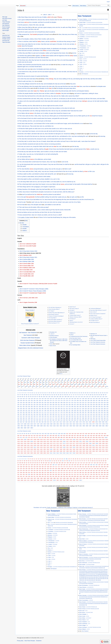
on (62, 20)
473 (43, 418)
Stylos (71, 320)
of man (80, 101)
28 (90, 21)
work (46, 108)
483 (70, 418)
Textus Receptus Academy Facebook (29, 324)
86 (96, 382)
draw (55, 146)
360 (105, 410)
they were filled (27, 53)
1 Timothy (81, 50)
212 (72, 402)
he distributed (55, 49)
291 (102, 406)
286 (88, 406)
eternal (49, 174)
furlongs (51, 79)
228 (24, 404)
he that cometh (49, 124)
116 (19, 386)
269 (43, 406)
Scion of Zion (93, 312)
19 (107, 19)
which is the (51, 17)
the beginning (58, 199)
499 (21, 420)
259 (107, 404)
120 (34, 386)
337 (43, 410)
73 (56, 382)
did (53, 60)
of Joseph (43, 141)
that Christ (44, 212)
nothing (47, 197)
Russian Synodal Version (27, 343)
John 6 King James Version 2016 (28, 251)
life (69, 101)
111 (90, 384)
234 (40, 404)
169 (48, 400)
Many (21, 189)
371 (43, 412)
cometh (92, 149)
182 (83, 400)
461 (102, 416)
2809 (41, 426)
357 (97, 410)
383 (75, 412)
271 (48, 406)
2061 (106, 422)
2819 (74, 426)
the (38, 17)
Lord (77, 91)
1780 (84, 422)
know (64, 141)
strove (31, 169)
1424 (71, 422)
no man (45, 202)
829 (29, 422)
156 (105, 399)
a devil (59, 215)
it (74, 189)
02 (20, 434)
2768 (103, 424)
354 (88, 410)
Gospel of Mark (82, 23)
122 (41, 386)
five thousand (29, 46)
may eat (36, 29)
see (31, 194)
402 (34, 414)
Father (106, 101)
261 (21, 406)
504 (34, 420)
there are (24, 199)
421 (86, 414)
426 (99, 414)
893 (45, 422)
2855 (84, 426)
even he (64, 182)
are (63, 41)
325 (102, 408)
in (57, 44)
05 (27, 434)
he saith (63, 27)
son (40, 141)
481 (64, 418)
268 (40, 406)
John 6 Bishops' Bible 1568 (27, 261)
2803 (22, 426)
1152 (57, 422)
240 (56, 404)
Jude (80, 70)
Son (77, 101)
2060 (103, 422)
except (35, 146)
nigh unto (47, 91)
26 (88, 21)
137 (96, 386)
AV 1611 (71, 324)
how (67, 141)
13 (99, 19)
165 (37, 400)
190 (105, 400)
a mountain (34, 22)
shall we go (49, 210)
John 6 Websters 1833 (25, 255)
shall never (60, 124)
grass (54, 44)
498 (18, 420)
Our (20, 113)
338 (45, 410)
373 (48, 412)
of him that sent (59, 131)
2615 (74, 424)
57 (18, 182)
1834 (90, 422)
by (43, 182)
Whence (74, 27)
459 (97, 416)
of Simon (40, 217)
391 (97, 412)
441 (48, 416)
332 (29, 410)
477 (53, 418)
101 (54, 384)
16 (103, 19)
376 (56, 412)
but (58, 41)
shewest (43, 111)
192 (18, 402)
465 (21, 418)
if (48, 164)
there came (27, 91)
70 (18, 215)
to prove (30, 32)
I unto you (37, 202)
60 (18, 189)
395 (107, 412)
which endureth (55, 101)
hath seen (31, 152)
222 (99, 402)
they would (56, 51)
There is (21, 41)
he (37, 32)
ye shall (28, 194)
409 (53, 414)
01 (18, 434)
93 (28, 384)
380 (67, 412)
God (52, 152)
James (81, 59)
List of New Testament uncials (24, 431)
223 (102, 402)
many (29, 205)
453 (80, 416)
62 (18, 194)
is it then (71, 141)
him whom (65, 108)
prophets (31, 149)
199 (37, 402)
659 (83, 420)
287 (91, 406)
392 (99, 412)
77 (68, 382)
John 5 (45, 15)
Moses (51, 116)
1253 (64, 422)
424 (94, 414)
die (67, 162)
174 (61, 400)
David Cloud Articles (94, 322)
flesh (95, 164)
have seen (40, 126)
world (30, 62)
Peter (27, 210)
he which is (46, 152)
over (36, 17)
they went (73, 84)
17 (104, 19)
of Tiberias (59, 17)
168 (45, 400)
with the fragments (59, 56)
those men (25, 60)
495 (102, 418)
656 (75, 420)
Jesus (30, 17)
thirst (91, 124)
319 (86, 408)
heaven (65, 113)
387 (86, 412)
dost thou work (78, 111)
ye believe (57, 108)
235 (43, 404)
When (21, 53)
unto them (29, 81)
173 (59, 400)
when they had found (27, 96)
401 (32, 414)
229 (26, 404)
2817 (67, 426)
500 (24, 420)
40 (18, 136)
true (91, 116)
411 (59, 414)
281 (75, 406)
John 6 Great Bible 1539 (26, 270)
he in (30, 187)
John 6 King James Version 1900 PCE (30, 253)
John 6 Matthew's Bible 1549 (27, 268)
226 (18, 404)
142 (67, 399)
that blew (46, 76)
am (35, 124)
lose (69, 134)
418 (78, 414)
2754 (84, 424)
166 (40, 400)
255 (97, 404)
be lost (74, 53)
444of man (40, 194)
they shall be (40, 149)
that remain (62, 53)
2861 (103, 426)
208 (61, 402)
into (30, 22)
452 (78, 416)
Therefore (22, 56)
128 (63, 386)
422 (88, 414)
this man (56, 169)
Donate (27, 317)
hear (72, 189)
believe (65, 111)
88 (102, 382)
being (65, 217)
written (46, 113)
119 (30, 386)
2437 (38, 424)
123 (45, 386)
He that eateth (23, 179)
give (42, 121)
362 (18, 412)
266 (34, 406)
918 (48, 422)
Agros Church (53, 346)
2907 (28, 428)
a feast (30, 25)
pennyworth (40, 34)
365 (26, 412)
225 (107, 402)
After (20, 17)
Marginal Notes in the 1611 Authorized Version (31, 348)
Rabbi (63, 96)
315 (75, 408)
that (29, 29)
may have (74, 136)
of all (49, 134)
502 (29, 420)
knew (28, 192)
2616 (77, 424)
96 (38, 384)
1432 (74, 422)
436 (34, 416)
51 (18, 164)
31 (18, 113)
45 (18, 149)
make (64, 65)
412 (61, 414)
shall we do (39, 106)
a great (23, 20)
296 (24, 408)
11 (97, 19)
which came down (60, 139)
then (27, 27)
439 (43, 416)
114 (101, 384)
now (63, 72)
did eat (27, 113)
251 (86, 404)
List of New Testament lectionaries (98, 344)
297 (26, 408)
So (64, 44)
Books (51, 344)
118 (26, 386)
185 (91, 400)
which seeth (51, 136)
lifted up (30, 27)
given (67, 202)
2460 (51, 424)
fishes (45, 51)
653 (67, 420)
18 (106, 19)
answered (24, 34)
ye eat (55, 171)
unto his (38, 53)
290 (99, 406)
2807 (35, 426)
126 (56, 386)
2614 (71, 424)
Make (29, 44)
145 (75, 399)
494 (99, 418)
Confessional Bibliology (95, 308)
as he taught (44, 187)
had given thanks (84, 91)
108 (79, 384)
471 (37, 418)
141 (64, 399)
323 (97, 408)
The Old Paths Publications (55, 307)
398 (24, 414)
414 (67, 414)
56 (18, 179)
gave (55, 116)
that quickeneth (30, 197)
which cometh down (34, 162)
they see (56, 79)
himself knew (42, 32)
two (49, 41)
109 (83, 384)
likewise (37, 51)
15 (102, 19)
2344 (28, 424)
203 (48, 402)
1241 (61, 422)
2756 (90, 424)
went (33, 17)
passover (25, 25)
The (20, 86)
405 (43, 414)
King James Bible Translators (55, 320)
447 (64, 416)
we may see (57, 111)
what (47, 32)
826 (21, 422)
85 (93, 382)
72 (53, 382)
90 (19, 384)
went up (26, 22)
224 (105, 402)
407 (48, 414)
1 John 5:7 (52, 334)
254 (94, 404)
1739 (80, 422)
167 (43, 400)
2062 (19, 424)
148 (83, 399)
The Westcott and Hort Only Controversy (79, 336)
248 (78, 404)
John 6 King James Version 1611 (28, 257)
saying (46, 169)
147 (80, 399)
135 (89, 386)
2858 (94, 426)
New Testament (85, 16)
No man (21, 146)
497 (107, 418)
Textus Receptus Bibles (54, 309)
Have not (34, 215)
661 (88, 420)
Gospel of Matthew (83, 19)
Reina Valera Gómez (25, 345)
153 (97, 399)
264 (29, 406)
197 (32, 402)
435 (32, 416)
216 (83, 402)
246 (72, 404)
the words (61, 210)
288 (94, 406)
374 (51, 412)
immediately (49, 84)
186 (94, 400)
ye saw (68, 99)
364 (24, 412)
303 (43, 408)
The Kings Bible (52, 318)
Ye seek (54, 99)
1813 (87, 422)
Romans (81, 33)
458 (94, 416)
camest (70, 96)
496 (105, 418)
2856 (87, 426)
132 (78, 386)
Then (20, 60)
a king (70, 65)
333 (32, 410)
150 (88, 399)
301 (37, 408)
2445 (45, 424)
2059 (100, 422)
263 (26, 406)
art (40, 212)
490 (88, 418)
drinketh (37, 174)
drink (76, 171)
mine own (44, 131)
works (57, 106)
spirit (25, 197)
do (54, 32)
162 (29, 400)
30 (18, 111)
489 (86, 418)
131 (74, 386)
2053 (97, 422)
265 (32, 406)
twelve (48, 56)
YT (58, 323)
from (38, 91)
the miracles (73, 99)
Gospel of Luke (82, 24)
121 (38, 386)
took (26, 49)
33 (18, 118)
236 (45, 404)
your (51, 184)
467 (26, 418)
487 (80, 418)
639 (64, 420)
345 (64, 410)
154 (99, 399)
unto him (52, 39)
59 (18, 187)
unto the (85, 79)
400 (29, 414)
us (45, 121)
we (61, 141)
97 (41, 384)
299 (32, 408)
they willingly (26, 84)
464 (18, 418)
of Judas (27, 217)
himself (36, 67)
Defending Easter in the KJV (76, 322)
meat (30, 101)
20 (80, 21)
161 (26, 400)
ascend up (46, 194)
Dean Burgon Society (53, 314)
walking (64, 79)
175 (64, 400)
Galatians (81, 39)
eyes (36, 27)
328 (18, 410)
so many (73, 41)
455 (86, 416)
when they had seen (34, 60)
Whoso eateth (23, 174)
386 (83, 412)
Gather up (48, 53)
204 (51, 402)
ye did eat (87, 99)
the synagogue (36, 187)
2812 (51, 426)
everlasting (65, 101)
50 (18, 162)
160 (24, 400)
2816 (64, 426)
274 (56, 406)
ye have (85, 171)
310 (61, 408)
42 (18, 141)
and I (39, 182)
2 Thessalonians (83, 48)
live (41, 182)
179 (75, 400)
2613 (67, 424)
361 (107, 410)
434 (29, 416)
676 (94, 420)
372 (45, 412)
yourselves (58, 144)
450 (72, 416)
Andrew (32, 39)
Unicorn (72, 335)
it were (63, 202)
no (89, 171)
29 (18, 108)
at (61, 84)
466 (24, 418)
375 (53, 412)
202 (45, 402)
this (22, 32)
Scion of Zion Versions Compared (97, 314)
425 (97, 414)
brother (44, 39)
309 (59, 408)
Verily (38, 99)
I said (23, 126)
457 (91, 416)
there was (47, 44)
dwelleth (47, 179)
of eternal (66, 210)
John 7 (50, 15)
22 (82, 21)
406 (45, 414)
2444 (41, 424)
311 (64, 408)
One (20, 39)
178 (72, 400)
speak (60, 197)
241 (59, 404)
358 (99, 410)
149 (86, 399)
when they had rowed (27, 79)
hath (34, 41)
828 (26, 422)
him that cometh (51, 129)
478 (56, 418)
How (50, 169)
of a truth (63, 60)
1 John (81, 64)
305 (48, 408)
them (60, 34)
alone (40, 67)
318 (83, 408)
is (60, 60)
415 (70, 414)
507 (43, 420)
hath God (99, 101)
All (20, 129)
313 (70, 408)
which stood (42, 86)
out (71, 129)
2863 (19, 428)
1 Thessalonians (83, 46)
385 (80, 412)
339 (48, 410)
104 (65, 384)
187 (97, 400)
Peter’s (40, 39)
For (20, 118)
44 (18, 146)
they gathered (28, 56)
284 (83, 406)
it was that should (52, 217)
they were (67, 199)
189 (102, 400)
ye (40, 207)
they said (53, 96)
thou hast (55, 210)
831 (34, 422)
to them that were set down (25, 51)
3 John (81, 68)
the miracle (43, 60)
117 (23, 386)
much (51, 44)
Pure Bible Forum (94, 321)
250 (83, 404)
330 (24, 410)
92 (25, 384)
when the (32, 86)
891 (40, 422)
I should (65, 134)
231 (32, 404)
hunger (65, 124)
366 (29, 412)
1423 (67, 422)
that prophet (69, 60)
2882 (25, 428)
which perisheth (36, 101)
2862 (107, 426)
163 (32, 400)
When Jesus (22, 27)
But (20, 81)
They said (22, 111)
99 (47, 384)
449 (70, 416)
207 (59, 402)
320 (88, 408)
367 (32, 412)
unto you (49, 99)
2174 (22, 424)
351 (80, 410)
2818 (71, 426)
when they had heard (42, 189)
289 (97, 406)
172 (56, 400)
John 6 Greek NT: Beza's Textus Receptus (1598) (33, 291)
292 (105, 406)
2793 (107, 424)
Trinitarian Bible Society (75, 315)
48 (18, 157)
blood (81, 171)
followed (32, 20)
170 (51, 400)
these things (25, 17)
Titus (80, 53)
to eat (69, 113)
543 (45, 420)
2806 (32, 426)
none (72, 86)
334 (34, 410)
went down (46, 69)
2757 (94, 424)
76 (65, 382)
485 (75, 418)
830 (32, 422)
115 (105, 384)
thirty (47, 79)
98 (44, 384)
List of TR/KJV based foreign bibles (98, 340)
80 (78, 382)
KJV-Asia (71, 310)
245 (70, 404)
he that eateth (56, 182)
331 (26, 410)
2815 (61, 426)
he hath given (57, 134)
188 (99, 400)
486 (78, 418)
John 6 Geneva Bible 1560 (26, 264)
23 (84, 21)
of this (82, 184)
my (77, 116)
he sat (45, 22)
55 (18, 177)
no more (54, 205)
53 (18, 171)
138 (100, 386)
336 (40, 410)
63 (18, 197)
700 (99, 420)
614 (61, 420)
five (36, 41)
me (57, 99)
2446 (48, 424)
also (65, 93)
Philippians (82, 42)
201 (43, 402)
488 (83, 418)
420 (83, 414)
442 (51, 416)
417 (75, 414)
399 (26, 414)
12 (98, 19)
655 (72, 420)
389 (91, 412)
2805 (28, 426)
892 (43, 422)
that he (75, 141)
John (80, 28)
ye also (35, 126)
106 (72, 384)
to (62, 65)
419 (80, 414)
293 (107, 406)
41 (18, 139)
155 (102, 399)
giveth (83, 116)
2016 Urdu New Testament (27, 340)
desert (39, 113)
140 (107, 386)
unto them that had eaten (42, 58)
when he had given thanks (43, 49)
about (23, 46)
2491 (58, 424)
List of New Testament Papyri (24, 376)
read (40, 124)
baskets (52, 56)
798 (102, 420)
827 (24, 422)
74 (59, 382)
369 (37, 412)
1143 (54, 422)
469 (32, 418)
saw (41, 27)
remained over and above (28, 58)
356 (94, 410)
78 (71, 382)
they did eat (62, 91)
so (51, 182)
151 (91, 399)
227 (21, 404)
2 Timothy (81, 51)
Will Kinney (93, 339)
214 (78, 402)
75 (62, 382)
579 (56, 420)
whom (43, 210)
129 (67, 386)
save (84, 86)
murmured (30, 139)
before (58, 194)
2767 (100, 424)
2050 (93, 422)
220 (94, 402)
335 (37, 410)
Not (20, 152)
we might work (49, 106)
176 (67, 400)
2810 (45, 426)
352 (83, 410)
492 (94, 418)
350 (78, 410)
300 (34, 408)
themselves (41, 169)
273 (53, 406)
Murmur (46, 144)
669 (91, 420)
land (65, 84)
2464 (54, 424)
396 (18, 414)
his (49, 20)
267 (37, 406)
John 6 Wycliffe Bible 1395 (26, 276)
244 (67, 404)
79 (75, 382)
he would (51, 32)
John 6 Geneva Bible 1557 (26, 266)
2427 (35, 424)
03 (22, 434)
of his (32, 205)
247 (75, 404)
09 (35, 434)
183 (86, 400)
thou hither (76, 96)
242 (61, 404)
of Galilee (44, 17)
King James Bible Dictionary (55, 321)
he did (60, 20)
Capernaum (52, 72)
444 (56, 416)
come (54, 27)
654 (70, 420)
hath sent (72, 108)
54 (18, 174)
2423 (32, 424)
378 (61, 412)
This (58, 60)
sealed (19, 103)
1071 (51, 422)
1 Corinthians (82, 35)
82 (84, 382)
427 (102, 414)
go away (46, 207)
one (89, 86)
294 (18, 408)
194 (24, 402)
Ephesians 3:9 (94, 334)
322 (94, 408)
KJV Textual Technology (95, 317)
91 (22, 384)
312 (67, 408)
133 (81, 386)
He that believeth (39, 154)
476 (51, 418)
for (35, 32)
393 (102, 412)
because (40, 20)
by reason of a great (35, 76)
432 (24, 416)
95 (34, 384)
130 (70, 386)
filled (44, 56)
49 (18, 159)
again (24, 67)
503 (32, 420)
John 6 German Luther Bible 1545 (28, 298)
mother (58, 141)
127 (59, 386)
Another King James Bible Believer (56, 313)
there (42, 22)
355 (91, 410)
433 (26, 416)
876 (37, 422)
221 (97, 402)
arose (27, 76)
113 (98, 384)
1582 (77, 422)
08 (33, 434)
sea (40, 17)
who (67, 189)
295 (21, 408)
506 (40, 420)
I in (56, 179)
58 (18, 184)
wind (42, 76)
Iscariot (31, 217)
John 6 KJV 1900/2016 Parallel (28, 244)
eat (55, 164)
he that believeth (75, 124)
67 (18, 207)
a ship (30, 72)
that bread (64, 116)
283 (80, 406)
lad (25, 41)
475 (48, 418)
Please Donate (29, 310)
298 (29, 408)
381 (70, 412)
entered (24, 72)
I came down (25, 131)
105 (68, 384)
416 (72, 414)
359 (102, 410)
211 (70, 402)
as (42, 113)
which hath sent (38, 134)
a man (51, 162)
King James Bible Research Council (98, 310)
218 (88, 402)
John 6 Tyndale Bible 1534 (26, 274)
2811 (48, 426)
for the (27, 101)
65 (18, 202)
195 (26, 402)
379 (64, 412)
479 (59, 418)
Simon (36, 39)
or (45, 79)
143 (70, 399)
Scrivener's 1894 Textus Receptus (31, 338)
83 (87, 382)
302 (40, 408)
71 (18, 217)
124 (48, 386)
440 (45, 416)
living (25, 164)
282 (78, 406)
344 (61, 410)
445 (59, 416)
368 (34, 412)
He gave (51, 113)
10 (95, 19)
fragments (56, 53)
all (44, 149)
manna (31, 113)
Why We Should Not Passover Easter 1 (99, 335)
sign (40, 111)
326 (105, 408)
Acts (80, 30)
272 (51, 406)
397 (21, 414)
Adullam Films (93, 315)
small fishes (53, 41)
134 (85, 386)
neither (52, 93)
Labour (21, 101)
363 (21, 412)
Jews (37, 25)
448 (67, 416)
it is (43, 113)
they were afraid (97, 79)
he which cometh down (38, 118)
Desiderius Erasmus (54, 336)
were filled (102, 99)
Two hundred (34, 34)
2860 (100, 426)
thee (69, 111)
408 (51, 414)
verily (41, 99)
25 (86, 21)
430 (18, 416)
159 (21, 400)
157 (107, 399)
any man (26, 152)
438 (40, 416)
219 (91, 402)
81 (81, 382)
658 (80, 420)
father (52, 141)
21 (81, 21)
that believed (73, 199)
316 (78, 408)
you (57, 116)
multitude (27, 20)
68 (18, 210)
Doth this (65, 192)
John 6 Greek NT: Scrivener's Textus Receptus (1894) (34, 289)
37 (18, 129)
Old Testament (85, 74)
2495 (61, 424)
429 (107, 414)
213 (75, 402)
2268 (25, 424)
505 (37, 420)
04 (24, 434)
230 (29, 404)
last (94, 134)
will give (88, 164)
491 (91, 418)
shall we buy (21, 29)
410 (56, 414)
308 (56, 408)
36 (18, 126)
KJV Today (51, 311)
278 (67, 406)
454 (83, 416)
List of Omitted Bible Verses (76, 340)
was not (75, 72)
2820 (77, 426)
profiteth (42, 197)
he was (54, 194)
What (34, 106)
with (48, 22)
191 (107, 400)
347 (70, 410)
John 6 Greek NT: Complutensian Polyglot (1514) (33, 293)
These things (23, 187)
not (45, 93)
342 (56, 410)
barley (39, 41)
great (45, 27)
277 (64, 406)
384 (78, 412)
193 (21, 402)
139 (103, 386)
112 (94, 384)
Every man (56, 149)
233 (37, 404)
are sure (32, 212)
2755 (87, 424)
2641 (81, 424)
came (78, 93)
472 (40, 418)
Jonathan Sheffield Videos (96, 319)
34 (18, 121)
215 (80, 402)
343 (59, 410)
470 (34, 418)
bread (26, 29)
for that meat (47, 101)
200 (40, 402)
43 (18, 144)
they (65, 41)
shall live (69, 182)
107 (76, 384)
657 (78, 420)
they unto (27, 106)
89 (105, 382)
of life (43, 124)
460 (99, 416)
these (32, 29)
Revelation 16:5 (53, 332)
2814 (58, 426)
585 (59, 420)
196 (29, 402)
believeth (65, 136)
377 (59, 412)
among (69, 41)
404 (40, 414)
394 (105, 412)
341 (53, 410)
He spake (22, 217)
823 (105, 420)
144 (72, 399)
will (47, 131)
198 (34, 402)
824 (107, 420)
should (86, 199)
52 (18, 169)
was (40, 25)
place (61, 44)
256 (99, 404)
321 (91, 408)
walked (49, 205)
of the (34, 25)
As (20, 182)
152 (94, 399)
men (34, 44)
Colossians (82, 44)
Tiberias (42, 91)
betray (90, 199)
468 (29, 418)
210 (67, 402)
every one (67, 34)
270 (45, 406)
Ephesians (81, 40)
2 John (81, 66)
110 (87, 384)
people (36, 86)
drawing (78, 79)
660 (86, 420)
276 (61, 406)
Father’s (29, 134)
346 (67, 410)
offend (70, 192)
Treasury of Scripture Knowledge (56, 316)
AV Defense (72, 319)
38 (18, 131)
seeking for (91, 93)
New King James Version (75, 338)
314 (72, 408)
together (38, 56)
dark (65, 72)
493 (97, 418)
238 (51, 404)
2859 (97, 426)
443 (53, 416)
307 (53, 408)
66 (18, 205)
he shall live (66, 164)
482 (67, 418)
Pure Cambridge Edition (75, 345)
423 (91, 414)
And (19, 20)
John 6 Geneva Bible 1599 (26, 259)
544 (48, 420)
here (27, 41)
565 (51, 420)
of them (72, 34)
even (26, 69)
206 (56, 402)
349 (75, 410)
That (31, 126)
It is (33, 81)
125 (52, 386)
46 (18, 152)
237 (48, 404)
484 (72, 418)
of (22, 39)
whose (48, 141)
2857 (90, 426)
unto (57, 27)
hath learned (79, 149)
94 (31, 384)
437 (37, 416)
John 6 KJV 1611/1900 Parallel (28, 246)
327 (107, 408)
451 (75, 416)
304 (45, 408)
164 (34, 400)
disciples (54, 22)
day (97, 134)
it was (59, 72)
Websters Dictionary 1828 (75, 317)
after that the (72, 91)
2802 (19, 426)
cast (69, 129)
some (28, 199)
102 (57, 384)
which (56, 20)
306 (51, 408)
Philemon (81, 55)
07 (31, 434)
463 (107, 416)
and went (35, 72)
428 (105, 414)
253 (91, 404)
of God (60, 106)
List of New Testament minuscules (98, 342)
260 (18, 406)
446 (61, 416)
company (49, 27)
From (21, 205)
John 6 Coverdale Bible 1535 (27, 272)
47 (18, 154)
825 (18, 422)
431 (21, 416)
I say (45, 99)
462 (105, 416)
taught (47, 149)
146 (78, 399)
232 (34, 404)
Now (42, 44)
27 (89, 21)
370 (40, 412)
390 (94, 412)
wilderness (40, 159)
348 (72, 410)
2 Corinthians (82, 37)
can (25, 146)
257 (102, 404)
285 (86, 406)
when (23, 69)
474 (45, 418)
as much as (50, 51)
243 (64, 404)
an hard (59, 189)
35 (18, 124)
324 (99, 408)
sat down (72, 44)
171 (53, 400)
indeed (32, 177)
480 (61, 418)
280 (72, 406)
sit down (38, 44)
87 (99, 382)
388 (88, 412)
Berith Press (72, 307)
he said (25, 32)
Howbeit (22, 91)
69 (18, 212)
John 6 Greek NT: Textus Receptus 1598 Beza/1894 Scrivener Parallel (38, 284)
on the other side (50, 86)
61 (18, 192)
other (75, 86)
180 (78, 400)
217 (86, 402)
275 (59, 406)
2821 (81, 426)
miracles (52, 20)
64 (18, 199)
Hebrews (81, 57)
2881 (22, 428)
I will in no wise (63, 129)
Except (51, 171)
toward (46, 72)
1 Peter (81, 61)
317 (80, 408)
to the (60, 49)
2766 (97, 424)
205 (53, 402)
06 (29, 434)
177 (70, 400)
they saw (45, 20)
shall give (85, 101)
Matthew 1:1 (73, 333)
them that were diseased (70, 20)
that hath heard (69, 149)
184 (88, 400)
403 (37, 414)
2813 (54, 426)
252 (88, 404)
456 (88, 416)
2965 (32, 428)
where (57, 91)
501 (26, 420)
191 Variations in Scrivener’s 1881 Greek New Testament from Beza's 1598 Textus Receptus (59, 341)
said (26, 44)
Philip (70, 27)
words (53, 197)
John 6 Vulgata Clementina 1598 (28, 302)
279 (70, 406)
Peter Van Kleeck (52, 323)
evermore (38, 121)
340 (51, 410)
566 (53, 420)
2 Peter (81, 63)
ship (89, 79)
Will (38, 207)
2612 (64, 424)
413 (64, 414)
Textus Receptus (54, 337)
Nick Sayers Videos (74, 309)
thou (47, 111)
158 (18, 400)
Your (20, 159)
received (32, 84)
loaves (43, 41)
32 (18, 116)
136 (92, 386)
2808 (38, 426)
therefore (29, 65)
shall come (38, 129)
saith (48, 39)
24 (85, 21)
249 (80, 404)
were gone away (68, 88)
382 (72, 412)
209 (64, 402)
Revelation (81, 72)
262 (24, 406)
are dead (48, 159)
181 (80, 400)
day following (25, 86)
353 (86, 410)
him (36, 20)
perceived (34, 65)
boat (78, 86)
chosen (39, 215)
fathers (23, 113)
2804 (25, 426)
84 (90, 382)
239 (53, 404)
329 (21, 410)
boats (35, 91)
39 (18, 134)
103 (61, 384)
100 (50, 384)
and (39, 22)
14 (101, 19)
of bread (46, 34)
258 (105, 404)
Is (28, 141)
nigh (43, 25)
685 (97, 420)
